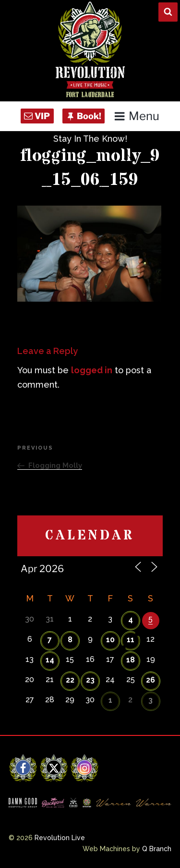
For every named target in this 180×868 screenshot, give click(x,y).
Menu (137, 116)
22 (70, 680)
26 (150, 680)
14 (50, 660)
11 (131, 640)
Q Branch (157, 849)
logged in (92, 370)
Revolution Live (60, 838)
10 (110, 640)
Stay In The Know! (90, 139)
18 (131, 660)
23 (90, 680)
